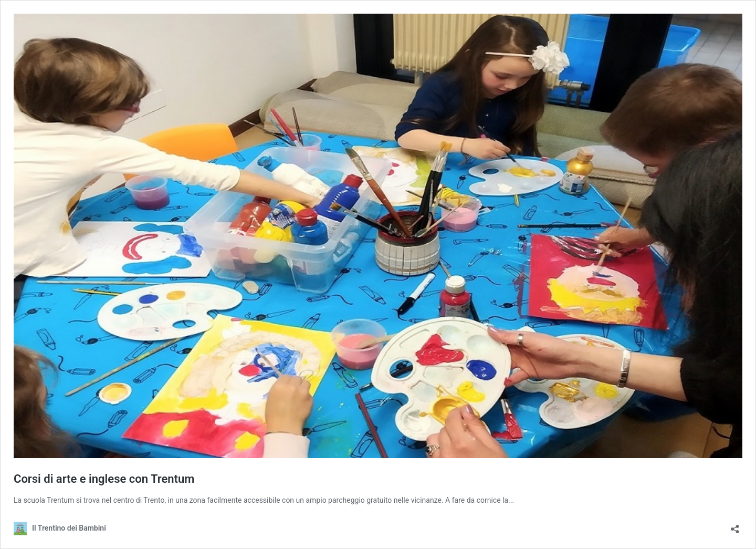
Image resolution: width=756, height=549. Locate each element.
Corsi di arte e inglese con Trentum (104, 479)
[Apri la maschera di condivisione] (735, 526)
